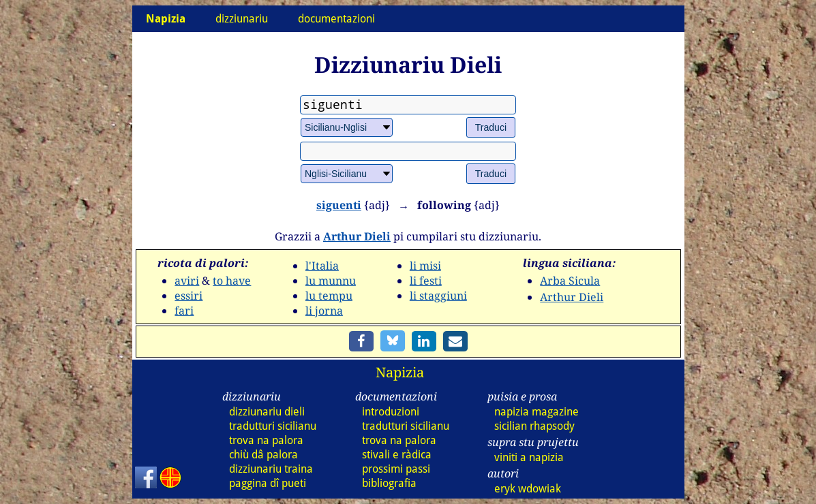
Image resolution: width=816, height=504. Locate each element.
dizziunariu (242, 19)
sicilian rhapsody (534, 426)
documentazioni (336, 19)
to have (232, 281)
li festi (426, 281)
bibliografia (389, 483)
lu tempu (329, 296)
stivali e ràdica (397, 455)
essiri (188, 296)
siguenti (339, 205)
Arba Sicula (570, 281)
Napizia (400, 372)
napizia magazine (537, 412)
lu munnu (331, 281)
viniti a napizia (529, 457)
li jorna (324, 311)
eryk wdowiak (528, 489)
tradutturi (273, 426)
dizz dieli (267, 412)
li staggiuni (438, 296)
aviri (187, 281)
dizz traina (271, 469)
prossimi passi (396, 469)
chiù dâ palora (263, 455)
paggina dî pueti (268, 483)
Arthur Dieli (357, 236)
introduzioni (391, 412)
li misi (425, 266)
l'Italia (322, 266)
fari (184, 311)
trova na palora (266, 440)
